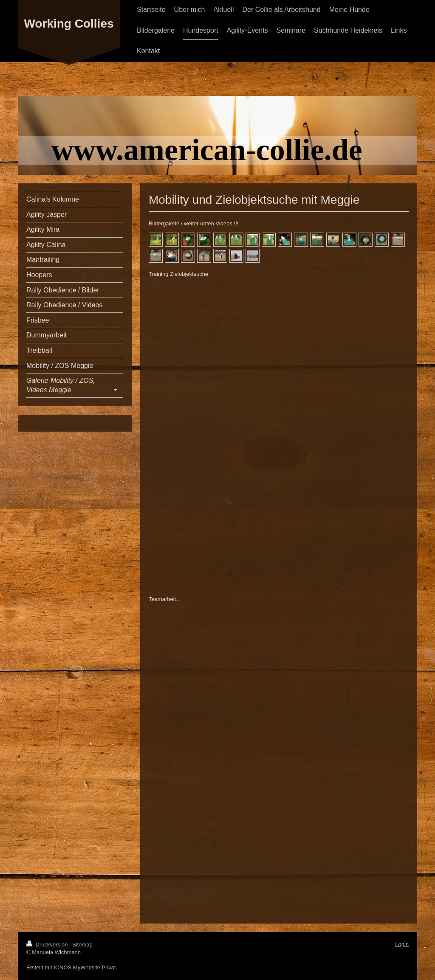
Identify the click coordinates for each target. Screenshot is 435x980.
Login (402, 944)
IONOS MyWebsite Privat (85, 967)
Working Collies (69, 24)
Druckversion (48, 945)
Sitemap (82, 945)
